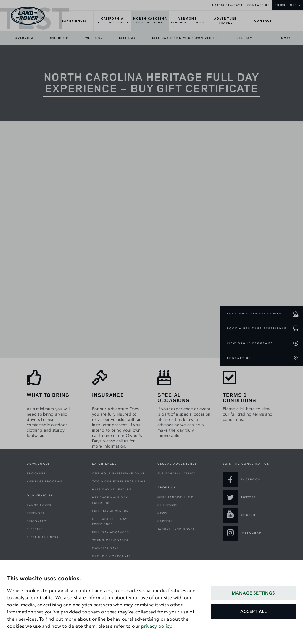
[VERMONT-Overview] (188, 21)
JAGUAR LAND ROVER (176, 529)
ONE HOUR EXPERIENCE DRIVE (119, 474)
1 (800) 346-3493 (227, 5)
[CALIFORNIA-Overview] (112, 21)
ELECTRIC (35, 529)
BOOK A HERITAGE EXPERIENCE (257, 328)
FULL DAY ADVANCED (111, 532)
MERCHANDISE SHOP (175, 497)
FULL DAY (243, 38)
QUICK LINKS (286, 5)
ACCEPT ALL (253, 611)
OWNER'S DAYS (105, 548)
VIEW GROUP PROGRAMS (250, 343)
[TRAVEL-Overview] (226, 21)
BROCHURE (36, 474)
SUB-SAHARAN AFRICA (177, 474)
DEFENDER (36, 513)
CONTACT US (259, 5)
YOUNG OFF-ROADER (110, 540)
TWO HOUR (93, 38)
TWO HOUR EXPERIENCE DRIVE (119, 482)
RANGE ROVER (39, 505)
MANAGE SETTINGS (253, 593)
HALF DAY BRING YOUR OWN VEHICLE (186, 38)
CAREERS (165, 521)
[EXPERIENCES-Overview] (75, 21)
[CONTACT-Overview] (263, 21)
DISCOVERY (36, 521)
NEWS (162, 513)
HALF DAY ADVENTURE (112, 490)
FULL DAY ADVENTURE (111, 511)
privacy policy (156, 626)
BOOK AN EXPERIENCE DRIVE (254, 314)
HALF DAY (127, 38)
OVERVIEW (24, 38)
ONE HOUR (58, 38)
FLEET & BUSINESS (43, 537)
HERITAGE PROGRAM (45, 482)
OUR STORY (167, 505)
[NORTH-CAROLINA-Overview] (150, 21)
